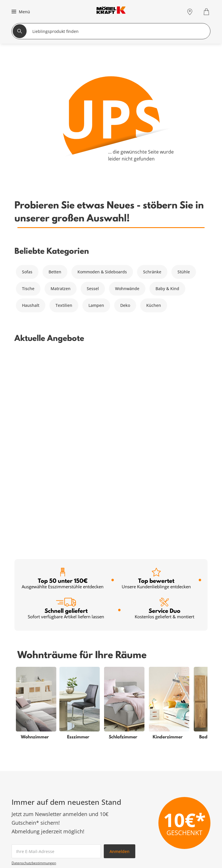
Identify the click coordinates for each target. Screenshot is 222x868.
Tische (28, 289)
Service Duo (164, 415)
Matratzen (61, 289)
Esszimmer (22, 864)
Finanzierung (87, 844)
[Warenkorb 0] (207, 12)
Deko (125, 305)
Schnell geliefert (66, 415)
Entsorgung (182, 844)
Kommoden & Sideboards (102, 272)
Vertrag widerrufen (189, 837)
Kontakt (178, 851)
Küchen (154, 305)
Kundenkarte (87, 837)
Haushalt (31, 305)
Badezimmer (24, 851)
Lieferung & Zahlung (191, 857)
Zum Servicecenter (178, 786)
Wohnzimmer (25, 830)
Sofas (27, 272)
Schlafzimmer (25, 837)
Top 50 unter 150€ (63, 385)
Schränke (152, 272)
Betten (55, 272)
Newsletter (85, 857)
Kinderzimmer (25, 857)
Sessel (93, 289)
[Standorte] (190, 12)
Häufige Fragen (185, 830)
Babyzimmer (24, 844)
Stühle (184, 272)
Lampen (96, 305)
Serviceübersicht (90, 830)
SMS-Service (86, 851)
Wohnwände (127, 289)
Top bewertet (156, 385)
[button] (20, 12)
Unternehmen (184, 864)
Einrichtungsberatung (96, 864)
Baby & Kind (167, 289)
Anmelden (120, 657)
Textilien (64, 305)
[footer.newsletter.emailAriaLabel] (56, 657)
